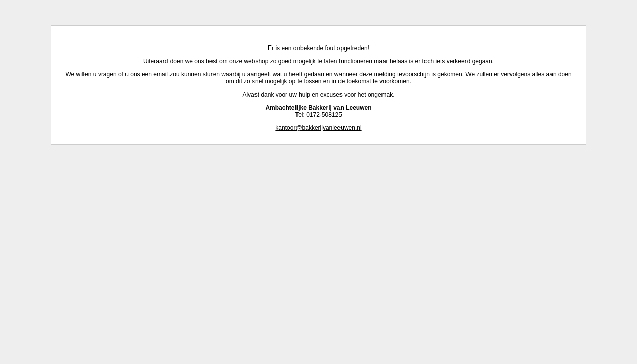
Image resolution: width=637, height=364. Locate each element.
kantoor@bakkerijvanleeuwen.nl (318, 128)
